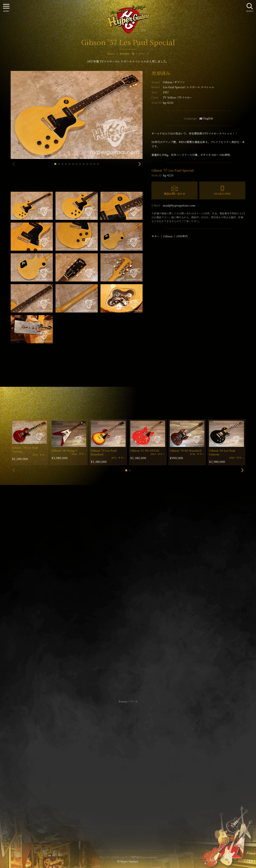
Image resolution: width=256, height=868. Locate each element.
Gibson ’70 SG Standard (186, 450)
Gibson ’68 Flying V (64, 450)
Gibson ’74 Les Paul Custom (25, 449)
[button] (55, 164)
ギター (155, 236)
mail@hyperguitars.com (179, 205)
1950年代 (182, 236)
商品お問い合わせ (175, 194)
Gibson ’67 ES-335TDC (145, 450)
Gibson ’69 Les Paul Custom (222, 452)
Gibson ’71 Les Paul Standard (104, 452)
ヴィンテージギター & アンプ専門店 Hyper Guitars (128, 857)
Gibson (174, 82)
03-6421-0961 (222, 194)
